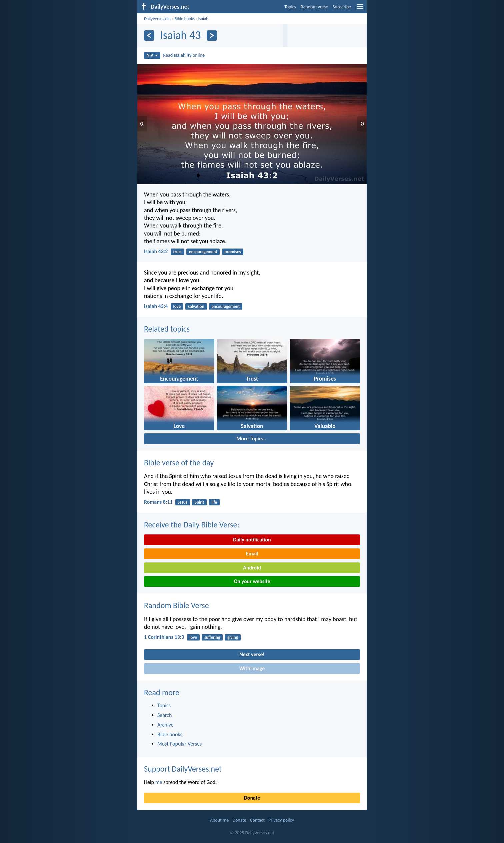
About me (219, 820)
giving (233, 637)
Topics (290, 7)
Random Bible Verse (176, 605)
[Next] (212, 36)
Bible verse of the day (179, 463)
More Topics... (252, 439)
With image (252, 668)
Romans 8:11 (158, 502)
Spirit (199, 502)
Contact (257, 820)
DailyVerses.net (157, 19)
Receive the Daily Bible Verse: (192, 525)
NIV (152, 55)
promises (233, 252)
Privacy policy (281, 820)
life (214, 502)
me (159, 782)
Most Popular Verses (179, 744)
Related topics (167, 329)
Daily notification (252, 540)
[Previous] (149, 36)
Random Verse (314, 7)
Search (165, 715)
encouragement (203, 252)
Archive (165, 725)
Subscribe (342, 7)
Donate (252, 798)
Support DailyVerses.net (183, 769)
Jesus (183, 502)
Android (252, 568)
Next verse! (252, 654)
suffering (212, 637)
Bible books (184, 19)
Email (252, 554)
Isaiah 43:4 (156, 306)
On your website (252, 581)
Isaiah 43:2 (156, 251)
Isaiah (203, 19)
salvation (196, 306)
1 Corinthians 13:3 (164, 637)
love (177, 306)
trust (178, 252)
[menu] (360, 9)
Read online (184, 55)
